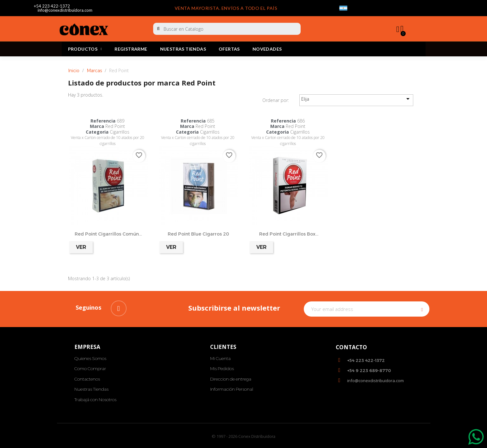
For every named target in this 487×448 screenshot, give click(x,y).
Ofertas (229, 49)
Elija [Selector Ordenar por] (356, 99)
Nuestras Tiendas (183, 49)
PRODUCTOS (85, 49)
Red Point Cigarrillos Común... (108, 234)
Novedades (267, 49)
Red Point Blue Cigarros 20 (198, 234)
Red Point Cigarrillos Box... (289, 234)
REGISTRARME (131, 49)
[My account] (396, 29)
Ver (81, 247)
